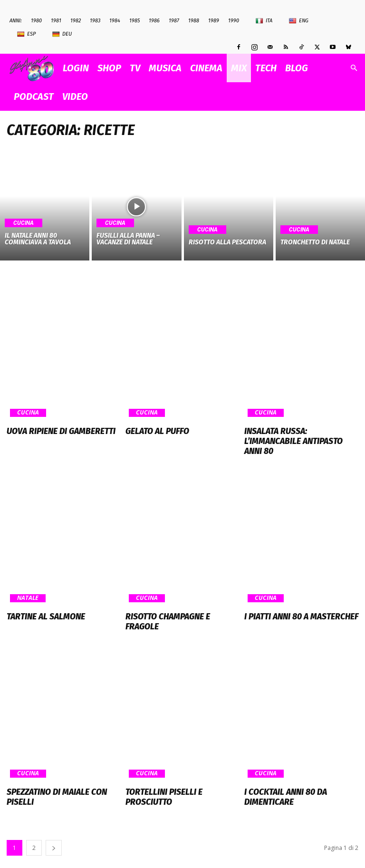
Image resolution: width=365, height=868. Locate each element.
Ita (264, 21)
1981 (56, 21)
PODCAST (34, 96)
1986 (154, 21)
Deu (62, 34)
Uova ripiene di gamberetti (53, 431)
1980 (36, 21)
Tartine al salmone (41, 603)
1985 (134, 21)
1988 (194, 21)
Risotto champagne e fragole (178, 603)
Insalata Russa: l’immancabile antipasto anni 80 (298, 435)
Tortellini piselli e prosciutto (180, 767)
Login (76, 68)
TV (135, 68)
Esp (26, 34)
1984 (115, 21)
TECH (266, 68)
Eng (299, 21)
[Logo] (34, 68)
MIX (239, 68)
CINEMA (206, 68)
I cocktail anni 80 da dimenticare (280, 772)
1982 (76, 21)
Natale (27, 586)
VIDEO (75, 96)
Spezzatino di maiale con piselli (63, 767)
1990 (234, 21)
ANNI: (16, 21)
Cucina (24, 223)
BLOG (297, 68)
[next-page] (54, 820)
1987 (174, 21)
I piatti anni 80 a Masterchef (294, 603)
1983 (95, 21)
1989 (214, 21)
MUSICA (165, 68)
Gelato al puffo (153, 431)
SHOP (109, 68)
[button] (354, 68)
